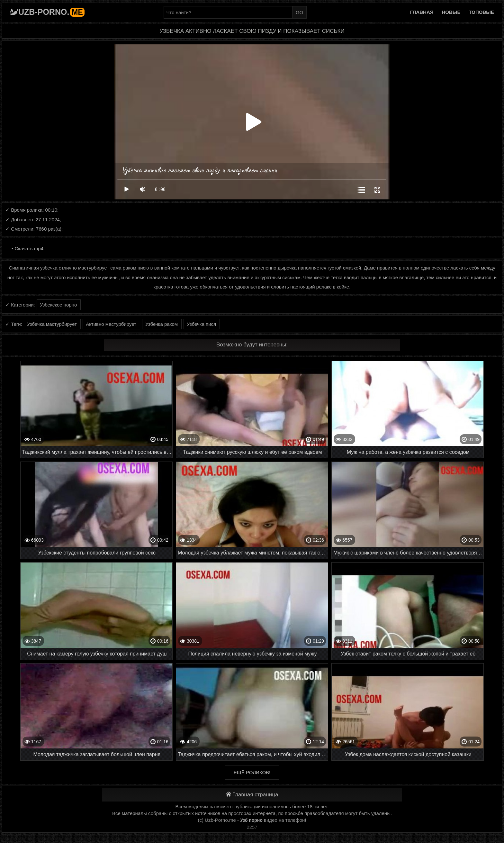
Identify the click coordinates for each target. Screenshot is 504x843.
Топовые (482, 12)
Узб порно (251, 820)
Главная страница (252, 795)
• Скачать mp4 (27, 248)
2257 (252, 827)
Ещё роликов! (252, 772)
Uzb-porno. (51, 12)
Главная (422, 12)
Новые (451, 12)
